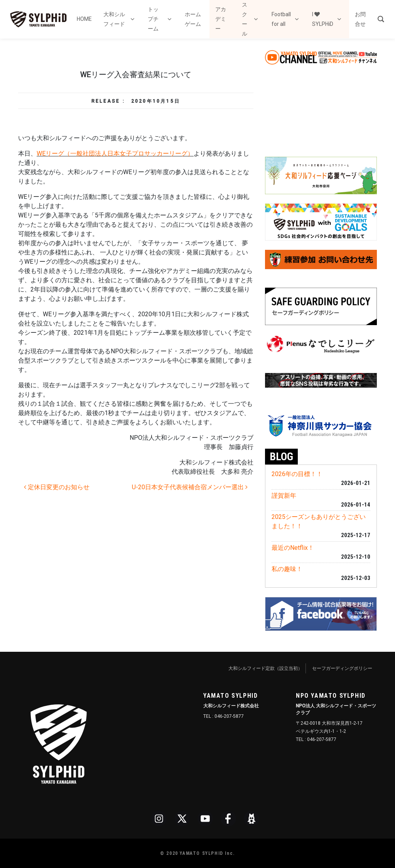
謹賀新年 (284, 496)
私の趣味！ (287, 569)
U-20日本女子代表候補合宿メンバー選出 (190, 487)
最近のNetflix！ (293, 548)
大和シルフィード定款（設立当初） (265, 668)
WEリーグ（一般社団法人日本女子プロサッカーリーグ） (115, 153)
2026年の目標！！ (297, 474)
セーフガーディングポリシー (342, 668)
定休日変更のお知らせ (57, 487)
